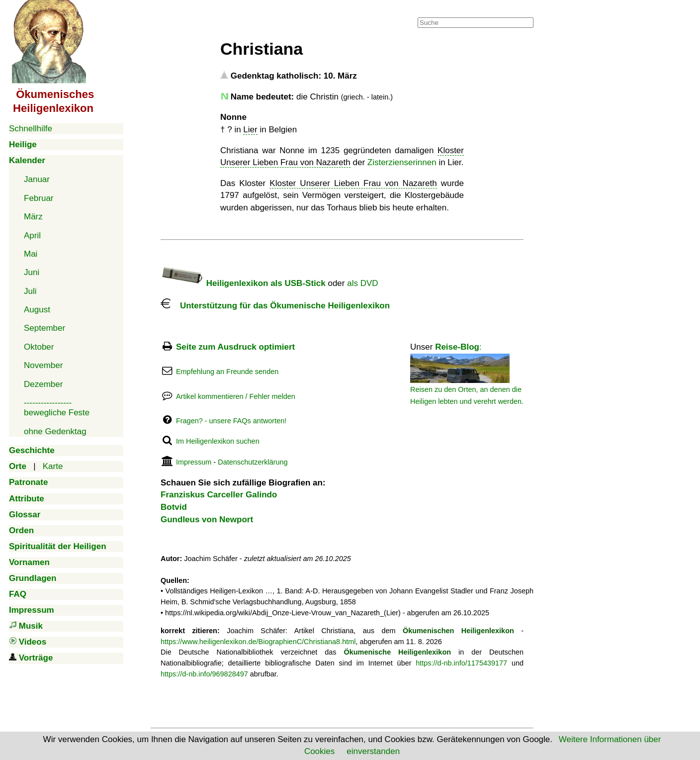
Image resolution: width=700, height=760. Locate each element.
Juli (30, 291)
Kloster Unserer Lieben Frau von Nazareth (353, 183)
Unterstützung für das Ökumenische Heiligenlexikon (275, 306)
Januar (37, 179)
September (44, 328)
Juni (32, 272)
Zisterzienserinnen (402, 162)
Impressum (194, 462)
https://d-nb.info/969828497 (204, 674)
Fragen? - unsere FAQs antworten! (231, 421)
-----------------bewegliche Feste (57, 408)
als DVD (362, 283)
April (32, 236)
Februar (39, 198)
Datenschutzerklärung (253, 462)
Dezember (43, 384)
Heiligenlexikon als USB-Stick (243, 283)
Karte (53, 466)
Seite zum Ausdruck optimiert (235, 347)
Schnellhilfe (31, 129)
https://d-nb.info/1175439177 (461, 663)
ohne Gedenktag (55, 431)
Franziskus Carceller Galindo (219, 495)
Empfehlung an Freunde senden (227, 372)
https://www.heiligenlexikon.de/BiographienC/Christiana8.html (258, 642)
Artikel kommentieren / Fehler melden (236, 396)
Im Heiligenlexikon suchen (218, 441)
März (33, 217)
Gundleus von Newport (207, 520)
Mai (31, 254)
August (37, 310)
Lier (250, 130)
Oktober (39, 347)
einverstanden (373, 751)
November (43, 365)
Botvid (174, 507)
